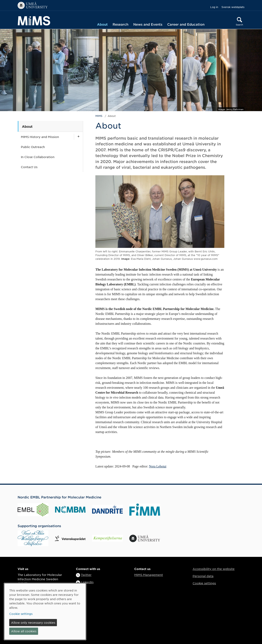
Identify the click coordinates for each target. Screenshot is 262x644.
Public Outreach (33, 147)
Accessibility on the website (214, 569)
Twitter (86, 575)
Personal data (203, 576)
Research (120, 24)
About (102, 24)
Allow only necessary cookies (33, 622)
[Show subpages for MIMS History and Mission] (78, 137)
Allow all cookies (24, 631)
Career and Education (186, 24)
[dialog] (45, 612)
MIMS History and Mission (40, 137)
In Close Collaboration (38, 157)
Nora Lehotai (158, 466)
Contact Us (29, 167)
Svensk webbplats (233, 7)
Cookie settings (204, 583)
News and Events (148, 24)
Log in (214, 7)
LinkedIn (87, 582)
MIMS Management (149, 575)
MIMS (99, 116)
